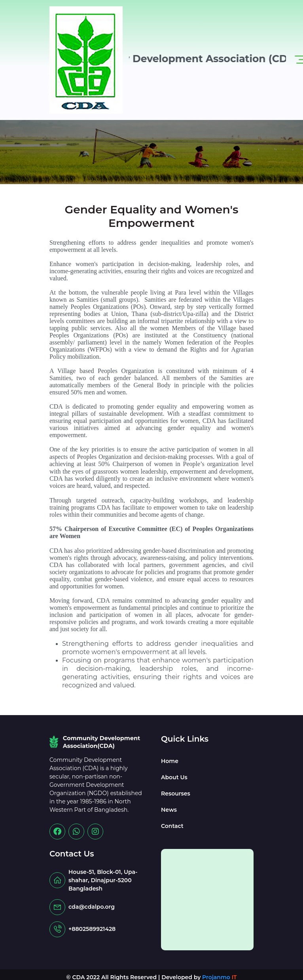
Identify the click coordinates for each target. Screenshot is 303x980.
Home (170, 761)
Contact (172, 826)
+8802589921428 (92, 929)
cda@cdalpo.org (92, 907)
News (169, 810)
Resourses (176, 794)
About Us (174, 777)
